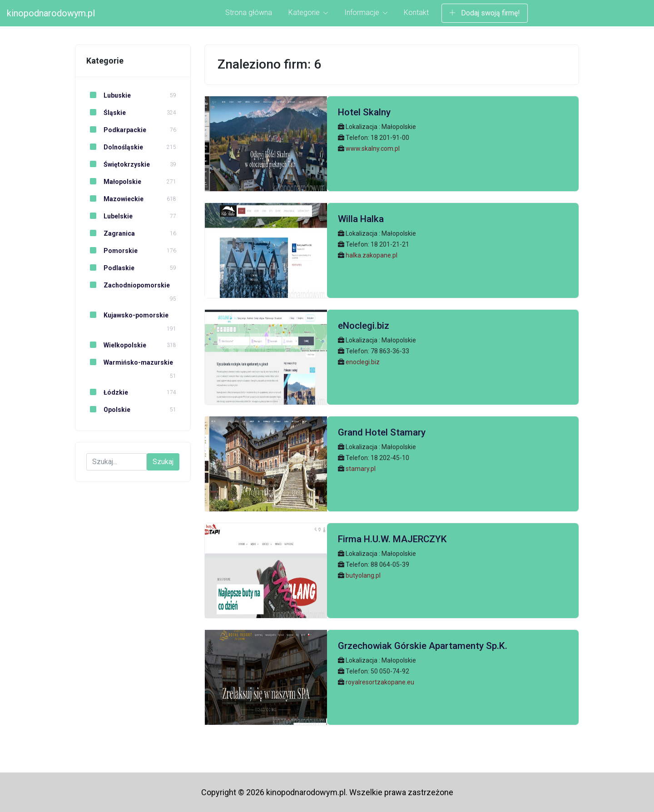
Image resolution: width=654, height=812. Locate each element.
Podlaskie (110, 268)
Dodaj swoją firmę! (485, 13)
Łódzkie (107, 392)
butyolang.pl (363, 575)
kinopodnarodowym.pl (51, 13)
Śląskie (106, 113)
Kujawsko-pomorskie (127, 315)
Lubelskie (109, 216)
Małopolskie (114, 182)
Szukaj (163, 462)
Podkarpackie (116, 130)
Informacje (366, 12)
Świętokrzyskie (118, 164)
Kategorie (308, 12)
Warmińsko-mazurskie (130, 362)
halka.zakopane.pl (372, 255)
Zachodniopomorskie (128, 285)
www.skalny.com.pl (373, 149)
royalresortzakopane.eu (380, 682)
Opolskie (108, 410)
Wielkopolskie (116, 345)
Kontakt (416, 12)
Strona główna (249, 12)
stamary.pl (361, 469)
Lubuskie (109, 95)
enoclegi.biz (363, 362)
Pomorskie (112, 251)
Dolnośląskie (115, 147)
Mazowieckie (115, 199)
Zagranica (111, 233)
